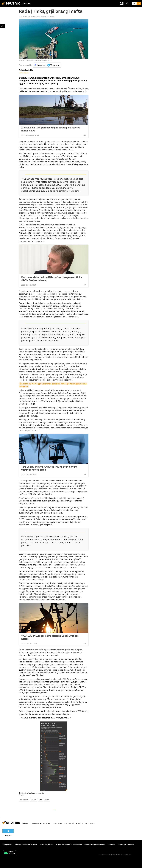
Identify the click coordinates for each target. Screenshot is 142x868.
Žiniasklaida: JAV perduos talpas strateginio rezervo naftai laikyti (51, 129)
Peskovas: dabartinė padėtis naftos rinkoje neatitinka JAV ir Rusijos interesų (52, 279)
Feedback (111, 845)
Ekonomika (57, 823)
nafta (40, 800)
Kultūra (80, 823)
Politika (47, 823)
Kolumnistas (24, 800)
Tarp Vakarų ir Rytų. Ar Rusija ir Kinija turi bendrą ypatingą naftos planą (49, 468)
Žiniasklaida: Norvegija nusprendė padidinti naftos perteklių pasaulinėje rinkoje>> (53, 385)
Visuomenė (69, 823)
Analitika (33, 800)
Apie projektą (7, 845)
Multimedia (90, 823)
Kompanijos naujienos (126, 845)
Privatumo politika (47, 845)
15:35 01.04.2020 (25, 16)
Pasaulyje (37, 823)
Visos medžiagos (24, 73)
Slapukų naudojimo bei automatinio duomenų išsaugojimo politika (80, 845)
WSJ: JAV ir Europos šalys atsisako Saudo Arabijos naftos (50, 637)
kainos (47, 800)
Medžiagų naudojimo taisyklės (26, 845)
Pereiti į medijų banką (45, 60)
